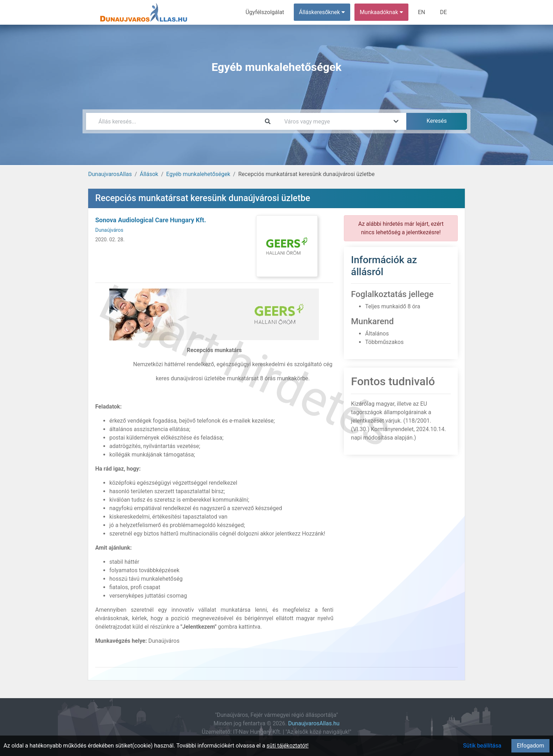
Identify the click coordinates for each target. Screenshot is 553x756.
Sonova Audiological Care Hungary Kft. (151, 220)
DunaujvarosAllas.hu (314, 723)
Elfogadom (530, 746)
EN (422, 12)
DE (443, 12)
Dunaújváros (109, 230)
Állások (149, 174)
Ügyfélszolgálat (265, 12)
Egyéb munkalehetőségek (198, 174)
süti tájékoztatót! (288, 746)
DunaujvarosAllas (110, 174)
